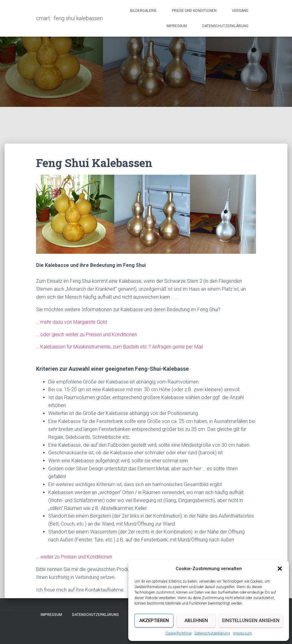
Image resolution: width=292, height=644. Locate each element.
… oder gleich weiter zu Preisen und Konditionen (87, 335)
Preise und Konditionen (194, 11)
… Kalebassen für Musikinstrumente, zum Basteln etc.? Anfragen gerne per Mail (119, 347)
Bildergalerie (143, 11)
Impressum (243, 633)
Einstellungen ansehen (251, 620)
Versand (240, 11)
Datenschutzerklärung (212, 633)
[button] (280, 569)
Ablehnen (196, 620)
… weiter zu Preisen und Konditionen (74, 557)
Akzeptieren (154, 620)
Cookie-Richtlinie (178, 633)
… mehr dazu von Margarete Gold (71, 322)
